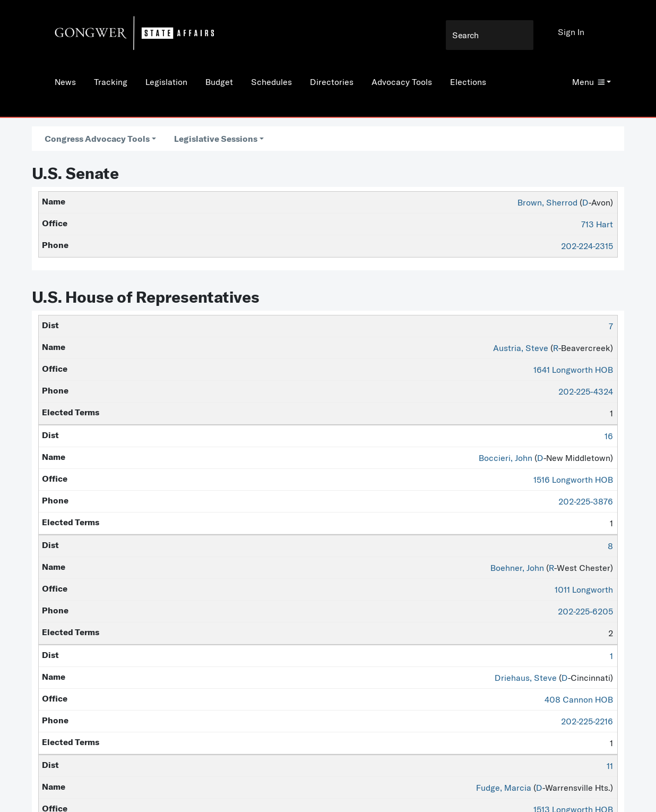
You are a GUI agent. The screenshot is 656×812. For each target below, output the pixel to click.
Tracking (111, 82)
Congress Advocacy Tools (97, 139)
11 (610, 766)
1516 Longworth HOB (573, 480)
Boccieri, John (506, 458)
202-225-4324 (586, 391)
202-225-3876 (586, 501)
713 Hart (597, 224)
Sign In (571, 32)
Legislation (166, 82)
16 (609, 436)
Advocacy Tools (402, 82)
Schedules (271, 82)
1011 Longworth (584, 589)
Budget (219, 82)
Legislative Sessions (216, 139)
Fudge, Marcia (504, 788)
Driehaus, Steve (526, 678)
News (65, 82)
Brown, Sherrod (547, 202)
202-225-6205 (585, 611)
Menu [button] (588, 82)
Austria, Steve (521, 348)
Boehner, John (517, 568)
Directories (332, 82)
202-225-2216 (587, 721)
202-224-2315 (587, 246)
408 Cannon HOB (579, 699)
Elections (468, 82)
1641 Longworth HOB (573, 370)
